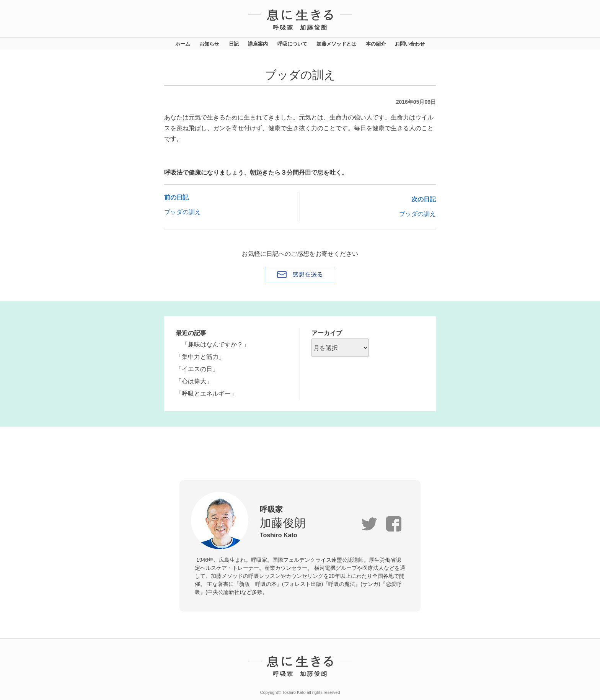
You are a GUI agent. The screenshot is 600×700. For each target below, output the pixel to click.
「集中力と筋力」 (200, 357)
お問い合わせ (410, 44)
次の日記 (424, 199)
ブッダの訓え (183, 212)
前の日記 (176, 197)
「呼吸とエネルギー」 (206, 393)
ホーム (183, 44)
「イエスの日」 (197, 369)
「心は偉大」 (194, 381)
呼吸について (292, 44)
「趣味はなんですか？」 (212, 344)
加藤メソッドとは (336, 44)
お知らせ (209, 44)
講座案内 (258, 44)
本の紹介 (376, 44)
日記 (234, 44)
